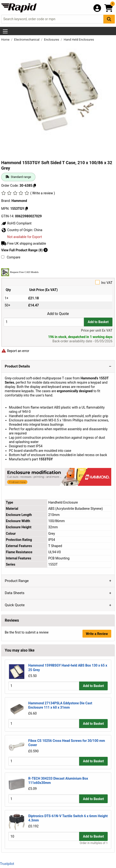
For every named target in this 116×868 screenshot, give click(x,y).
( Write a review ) (43, 193)
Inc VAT (58, 282)
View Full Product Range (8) (24, 250)
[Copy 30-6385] (34, 186)
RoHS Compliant (16, 223)
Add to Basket (98, 322)
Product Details (17, 366)
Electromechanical (27, 40)
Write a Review (97, 634)
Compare (11, 257)
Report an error (15, 351)
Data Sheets (15, 593)
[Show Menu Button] (5, 31)
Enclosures (52, 40)
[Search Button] (109, 19)
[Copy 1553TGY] (26, 209)
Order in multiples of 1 (94, 843)
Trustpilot (7, 864)
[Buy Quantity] (44, 322)
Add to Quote (58, 314)
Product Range (17, 581)
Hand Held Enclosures (79, 40)
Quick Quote (15, 605)
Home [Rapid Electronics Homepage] (6, 40)
